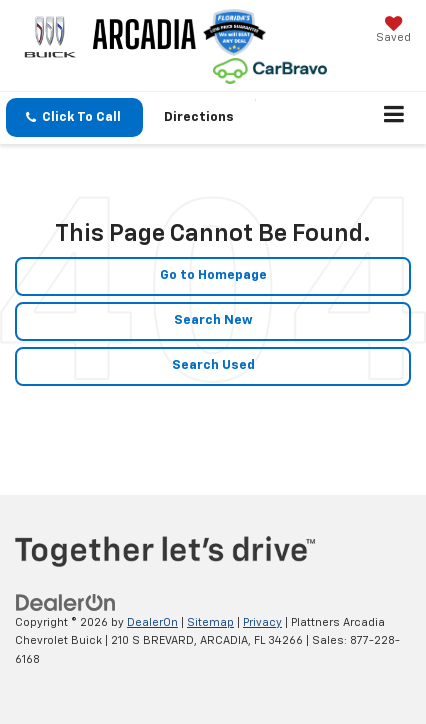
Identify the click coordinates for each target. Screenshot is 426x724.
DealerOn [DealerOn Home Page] (152, 622)
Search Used (213, 365)
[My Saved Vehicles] (393, 31)
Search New (213, 320)
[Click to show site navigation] (394, 118)
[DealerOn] (66, 602)
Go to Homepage (213, 275)
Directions (199, 117)
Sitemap (210, 622)
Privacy (262, 622)
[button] (74, 117)
